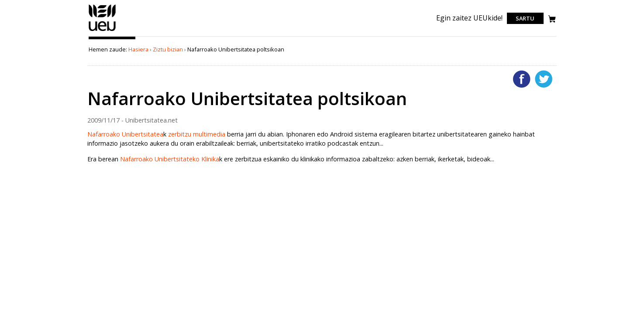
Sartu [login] (525, 18)
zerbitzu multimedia (197, 134)
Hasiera (138, 49)
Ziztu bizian (168, 49)
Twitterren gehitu (544, 79)
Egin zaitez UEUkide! (469, 18)
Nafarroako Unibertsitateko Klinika (170, 159)
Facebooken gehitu (522, 79)
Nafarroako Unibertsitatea (125, 134)
